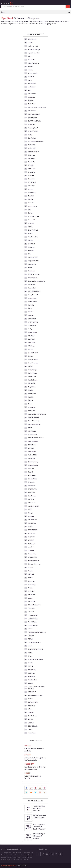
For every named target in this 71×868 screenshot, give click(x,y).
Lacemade (31, 339)
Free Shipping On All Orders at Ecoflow (39, 836)
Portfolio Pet (32, 475)
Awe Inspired (32, 84)
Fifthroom (31, 247)
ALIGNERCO (32, 60)
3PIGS (30, 43)
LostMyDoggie (32, 373)
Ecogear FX (32, 220)
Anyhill (30, 70)
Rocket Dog (32, 533)
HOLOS (30, 312)
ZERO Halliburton (33, 726)
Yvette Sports (33, 716)
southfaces (32, 602)
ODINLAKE (31, 448)
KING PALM (31, 336)
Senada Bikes (32, 554)
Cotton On (31, 162)
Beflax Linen (32, 104)
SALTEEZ (31, 540)
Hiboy (30, 309)
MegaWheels (32, 387)
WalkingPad (32, 677)
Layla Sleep (32, 343)
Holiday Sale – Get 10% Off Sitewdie (40, 816)
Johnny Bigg (32, 326)
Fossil (30, 268)
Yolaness (31, 712)
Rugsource (31, 537)
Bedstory (31, 101)
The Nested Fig (33, 619)
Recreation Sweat (34, 506)
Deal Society (32, 193)
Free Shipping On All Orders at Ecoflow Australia (35, 768)
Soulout (31, 598)
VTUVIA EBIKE (32, 670)
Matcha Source (33, 380)
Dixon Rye (31, 203)
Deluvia (30, 199)
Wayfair (31, 683)
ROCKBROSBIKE (33, 530)
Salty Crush (32, 544)
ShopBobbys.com (34, 561)
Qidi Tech (31, 499)
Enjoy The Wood (33, 230)
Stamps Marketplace (35, 605)
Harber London (33, 302)
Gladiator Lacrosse (34, 274)
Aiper (30, 56)
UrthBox (31, 663)
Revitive (31, 527)
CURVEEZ (31, 176)
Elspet (30, 227)
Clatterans (32, 155)
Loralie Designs (33, 370)
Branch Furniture (33, 131)
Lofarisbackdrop (33, 363)
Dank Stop (31, 186)
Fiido (30, 254)
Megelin (31, 390)
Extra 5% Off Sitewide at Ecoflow (33, 777)
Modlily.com (32, 411)
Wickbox (31, 699)
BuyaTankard (32, 138)
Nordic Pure (32, 445)
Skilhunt (31, 578)
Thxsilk (30, 629)
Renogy (31, 513)
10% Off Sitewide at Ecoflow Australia (34, 750)
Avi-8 (30, 80)
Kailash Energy (33, 332)
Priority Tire (32, 486)
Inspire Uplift (32, 319)
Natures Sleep (32, 435)
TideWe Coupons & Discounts (37, 632)
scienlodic (31, 547)
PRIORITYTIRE (32, 489)
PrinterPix (31, 482)
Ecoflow (31, 213)
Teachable (31, 608)
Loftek (30, 366)
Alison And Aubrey (34, 63)
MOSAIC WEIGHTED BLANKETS (37, 414)
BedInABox (32, 97)
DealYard (31, 196)
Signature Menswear (34, 564)
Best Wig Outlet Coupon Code (37, 107)
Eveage (31, 240)
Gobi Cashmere (33, 278)
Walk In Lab (31, 673)
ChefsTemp (32, 148)
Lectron (31, 349)
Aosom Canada (33, 73)
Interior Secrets (33, 322)
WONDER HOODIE (33, 702)
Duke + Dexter (33, 206)
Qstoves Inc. (32, 503)
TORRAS (31, 639)
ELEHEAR (31, 223)
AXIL (30, 90)
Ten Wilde (31, 612)
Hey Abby (31, 305)
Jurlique (31, 329)
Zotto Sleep (32, 733)
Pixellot (31, 472)
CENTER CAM (32, 145)
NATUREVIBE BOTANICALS (36, 438)
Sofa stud (31, 591)
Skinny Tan (32, 581)
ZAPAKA (31, 719)
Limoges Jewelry (33, 360)
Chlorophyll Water (34, 152)
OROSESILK (32, 458)
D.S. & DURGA (32, 182)
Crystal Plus (32, 172)
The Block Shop (33, 615)
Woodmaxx (32, 706)
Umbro (30, 653)
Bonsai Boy (32, 124)
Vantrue (31, 666)
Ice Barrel (31, 315)
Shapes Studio (33, 557)
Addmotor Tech (33, 46)
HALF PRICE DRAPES (34, 291)
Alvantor (31, 67)
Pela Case (31, 469)
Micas (30, 404)
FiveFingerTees (33, 257)
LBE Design (32, 346)
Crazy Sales (32, 169)
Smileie (30, 588)
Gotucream (32, 285)
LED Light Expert (33, 353)
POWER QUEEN (33, 479)
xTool (30, 709)
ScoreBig (31, 550)
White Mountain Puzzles (35, 695)
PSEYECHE (31, 493)
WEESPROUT (32, 692)
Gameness (31, 271)
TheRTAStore (32, 622)
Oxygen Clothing (33, 462)
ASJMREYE (32, 77)
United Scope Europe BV (35, 660)
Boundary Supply (33, 128)
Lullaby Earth (32, 377)
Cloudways (32, 159)
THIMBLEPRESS (33, 625)
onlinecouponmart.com (8, 866)
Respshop (31, 516)
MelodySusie (32, 394)
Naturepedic (32, 431)
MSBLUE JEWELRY (34, 418)
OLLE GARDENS (33, 455)
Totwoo (31, 646)
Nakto (30, 428)
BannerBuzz (32, 94)
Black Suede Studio (34, 114)
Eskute (30, 234)
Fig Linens (31, 251)
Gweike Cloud (32, 288)
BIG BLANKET (32, 111)
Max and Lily (32, 383)
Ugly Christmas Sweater (36, 649)
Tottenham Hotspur (34, 642)
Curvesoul (31, 179)
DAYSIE (30, 189)
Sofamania (32, 595)
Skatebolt (31, 574)
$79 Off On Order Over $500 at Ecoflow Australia (35, 759)
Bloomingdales (33, 118)
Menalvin (31, 397)
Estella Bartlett (33, 237)
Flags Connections (34, 261)
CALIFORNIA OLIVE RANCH (36, 142)
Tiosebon (31, 636)
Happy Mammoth (33, 295)
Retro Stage (32, 523)
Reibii (30, 510)
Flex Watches (32, 264)
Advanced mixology (34, 50)
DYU (30, 210)
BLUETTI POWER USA (34, 121)
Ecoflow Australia (33, 216)
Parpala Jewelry (33, 465)
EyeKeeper (31, 244)
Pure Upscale (32, 496)
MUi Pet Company (34, 421)
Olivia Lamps (32, 452)
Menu (3, 12)
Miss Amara (32, 407)
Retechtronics (33, 520)
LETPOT (31, 356)
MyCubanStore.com (34, 424)
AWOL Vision (32, 87)
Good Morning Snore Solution (37, 281)
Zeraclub (31, 723)
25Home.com (32, 39)
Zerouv (30, 730)
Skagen (31, 571)
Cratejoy (31, 165)
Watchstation (32, 680)
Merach (30, 401)
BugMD (30, 135)
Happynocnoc (32, 298)
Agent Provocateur (34, 53)
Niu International (33, 441)
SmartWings (32, 585)
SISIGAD (31, 568)
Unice (30, 656)
